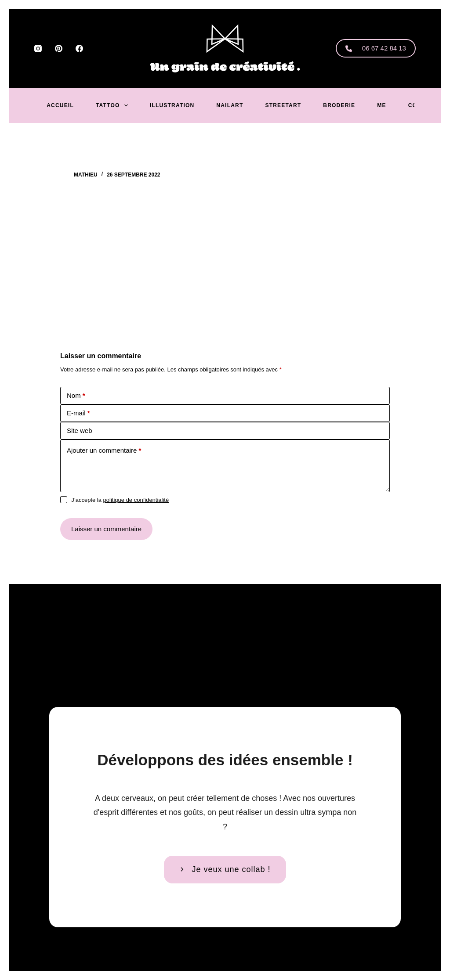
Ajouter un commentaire (104, 450)
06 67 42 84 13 (376, 48)
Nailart (230, 105)
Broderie (339, 105)
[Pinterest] (59, 49)
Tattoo (114, 105)
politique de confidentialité (136, 500)
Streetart (283, 105)
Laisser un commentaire (106, 529)
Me (381, 105)
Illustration (172, 105)
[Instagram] (38, 49)
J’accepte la (120, 500)
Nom (76, 395)
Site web (80, 431)
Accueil (60, 105)
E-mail (78, 413)
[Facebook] (79, 49)
